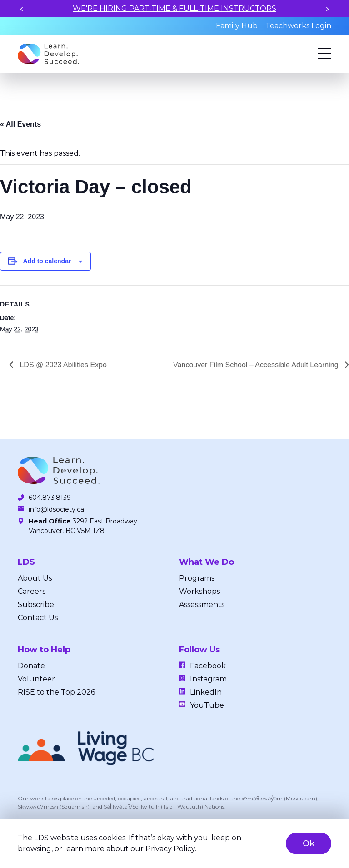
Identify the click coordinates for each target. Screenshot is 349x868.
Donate (31, 666)
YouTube (207, 705)
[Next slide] (327, 9)
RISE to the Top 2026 (56, 692)
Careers (32, 591)
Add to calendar (47, 261)
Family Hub (237, 26)
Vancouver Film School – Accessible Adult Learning (257, 365)
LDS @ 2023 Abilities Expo (62, 365)
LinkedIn (206, 692)
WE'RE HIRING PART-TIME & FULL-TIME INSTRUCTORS (191, 8)
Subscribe (36, 604)
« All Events (20, 124)
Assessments (202, 604)
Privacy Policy (170, 849)
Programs (197, 578)
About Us (35, 578)
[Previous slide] (22, 9)
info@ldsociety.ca (56, 509)
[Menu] (324, 54)
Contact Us (38, 618)
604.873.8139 (50, 498)
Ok (309, 843)
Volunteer (36, 679)
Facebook (208, 666)
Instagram (208, 679)
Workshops (199, 591)
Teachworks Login (298, 26)
